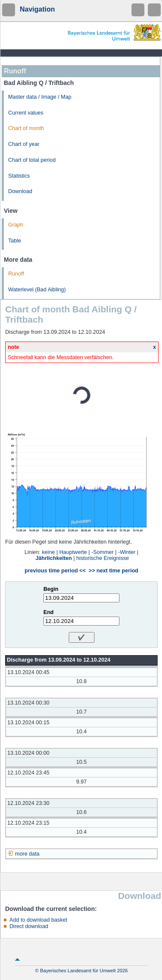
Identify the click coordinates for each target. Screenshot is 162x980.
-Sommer (103, 552)
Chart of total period (32, 160)
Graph (16, 225)
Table (15, 241)
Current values (26, 113)
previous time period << (55, 571)
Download (20, 191)
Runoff (16, 274)
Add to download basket (38, 920)
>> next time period (113, 571)
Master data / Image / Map (40, 97)
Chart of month (26, 128)
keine (49, 552)
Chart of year (24, 144)
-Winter (127, 552)
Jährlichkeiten (54, 558)
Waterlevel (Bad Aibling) (37, 290)
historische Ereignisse (102, 558)
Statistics (19, 176)
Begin (51, 589)
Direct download (29, 926)
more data (27, 854)
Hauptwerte (73, 552)
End (49, 612)
